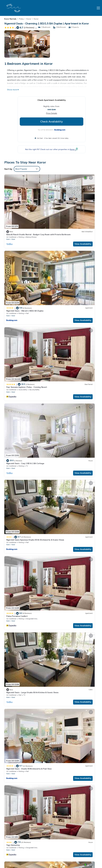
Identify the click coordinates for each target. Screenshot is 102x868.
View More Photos (16, 54)
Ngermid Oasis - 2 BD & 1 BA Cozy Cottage (25, 454)
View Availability (38, 217)
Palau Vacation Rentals (15, 817)
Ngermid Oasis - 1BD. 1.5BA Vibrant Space (73, 454)
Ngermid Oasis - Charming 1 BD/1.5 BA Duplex (27, 750)
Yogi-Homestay (13, 405)
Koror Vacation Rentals (15, 801)
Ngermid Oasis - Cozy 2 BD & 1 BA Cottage (73, 257)
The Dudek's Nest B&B (16, 602)
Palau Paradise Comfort (65, 306)
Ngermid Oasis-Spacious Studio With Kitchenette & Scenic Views (71, 819)
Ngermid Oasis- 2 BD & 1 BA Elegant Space (25, 553)
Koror (29, 19)
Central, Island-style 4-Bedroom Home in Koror (75, 602)
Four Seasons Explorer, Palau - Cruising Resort (27, 257)
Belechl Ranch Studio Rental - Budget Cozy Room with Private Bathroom (74, 799)
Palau (21, 19)
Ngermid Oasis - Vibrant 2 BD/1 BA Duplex (73, 207)
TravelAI (23, 857)
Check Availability (52, 121)
